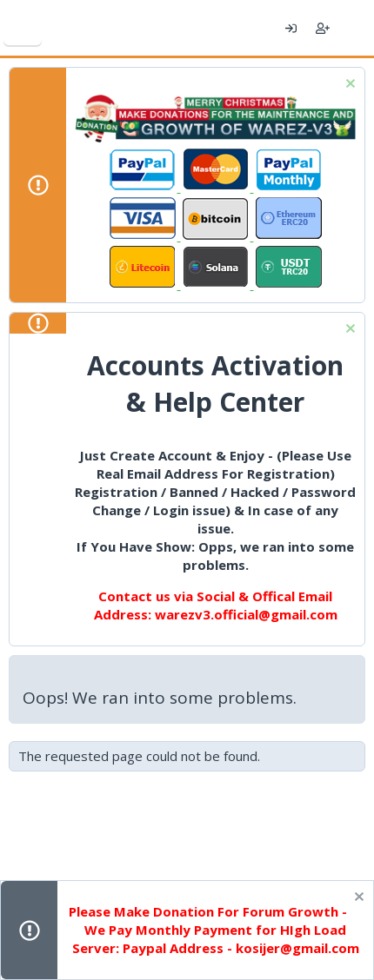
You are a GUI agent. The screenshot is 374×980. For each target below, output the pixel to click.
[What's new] (354, 28)
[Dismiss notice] (348, 86)
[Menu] (23, 28)
